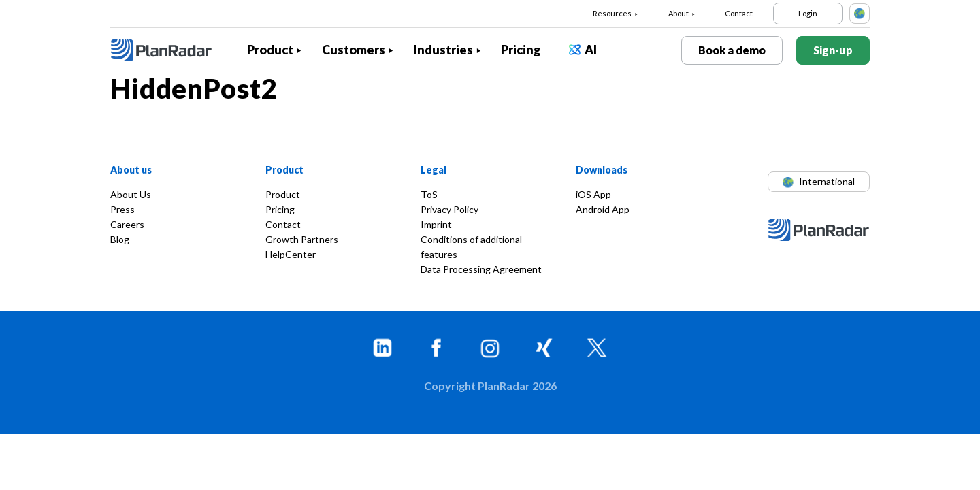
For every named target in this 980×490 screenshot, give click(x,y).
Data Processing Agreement (481, 269)
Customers (354, 50)
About (679, 13)
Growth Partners (302, 239)
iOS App (593, 194)
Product (270, 50)
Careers (127, 224)
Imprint (436, 224)
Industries (443, 50)
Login (808, 13)
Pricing (521, 50)
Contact (739, 13)
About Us (131, 194)
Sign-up (833, 50)
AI (591, 50)
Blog (120, 239)
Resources (612, 13)
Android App (603, 209)
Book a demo (732, 50)
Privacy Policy (450, 209)
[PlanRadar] (171, 50)
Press (122, 209)
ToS (429, 194)
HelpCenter (291, 254)
